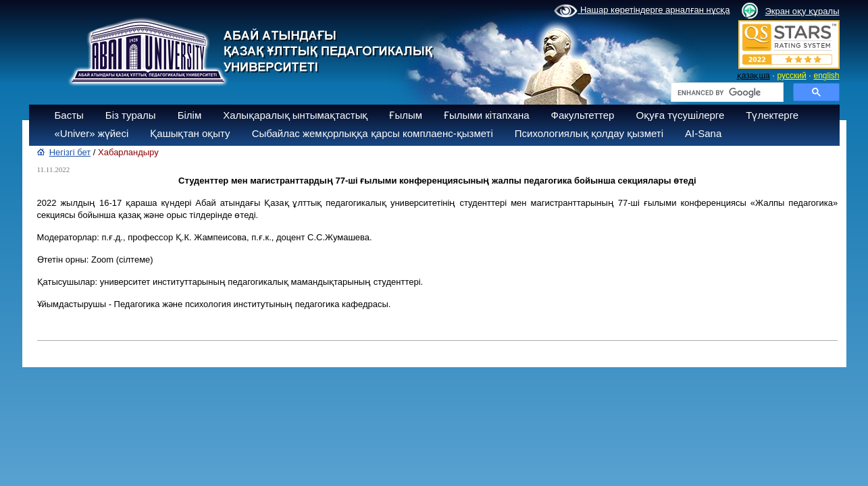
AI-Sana (703, 133)
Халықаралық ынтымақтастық (295, 115)
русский (792, 76)
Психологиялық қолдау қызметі (589, 133)
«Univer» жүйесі (92, 133)
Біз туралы (131, 115)
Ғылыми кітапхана (487, 115)
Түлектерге (772, 115)
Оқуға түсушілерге (680, 115)
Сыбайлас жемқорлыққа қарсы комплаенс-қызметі (373, 133)
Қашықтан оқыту (190, 133)
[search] (726, 92)
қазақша (754, 76)
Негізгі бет (70, 152)
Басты (69, 115)
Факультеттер (583, 115)
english (826, 76)
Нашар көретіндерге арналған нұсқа (642, 11)
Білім (190, 115)
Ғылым (406, 115)
